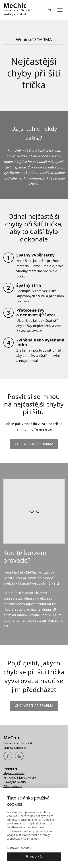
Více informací (30, 839)
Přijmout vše (34, 856)
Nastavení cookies (19, 848)
